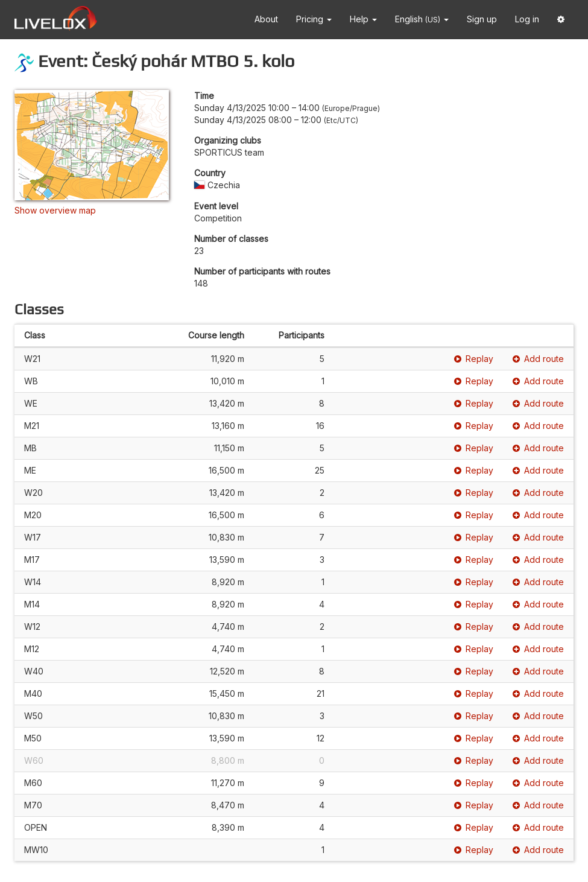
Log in (527, 19)
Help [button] (363, 19)
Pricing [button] (314, 19)
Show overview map (55, 210)
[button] (561, 20)
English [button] (422, 19)
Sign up (482, 19)
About (266, 19)
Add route (538, 359)
